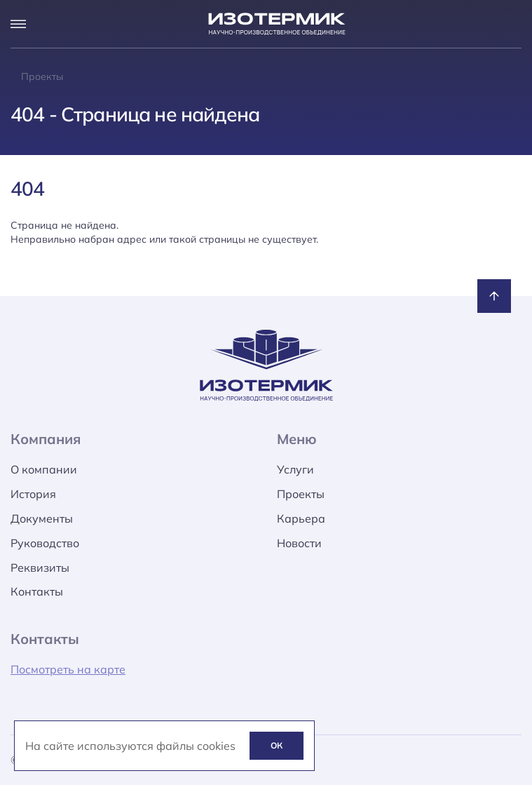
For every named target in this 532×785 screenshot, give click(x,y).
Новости (299, 543)
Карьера (301, 518)
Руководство (45, 543)
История (33, 494)
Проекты (301, 494)
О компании (44, 469)
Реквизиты (40, 568)
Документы (42, 518)
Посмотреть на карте (68, 669)
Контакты (37, 591)
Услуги (295, 469)
